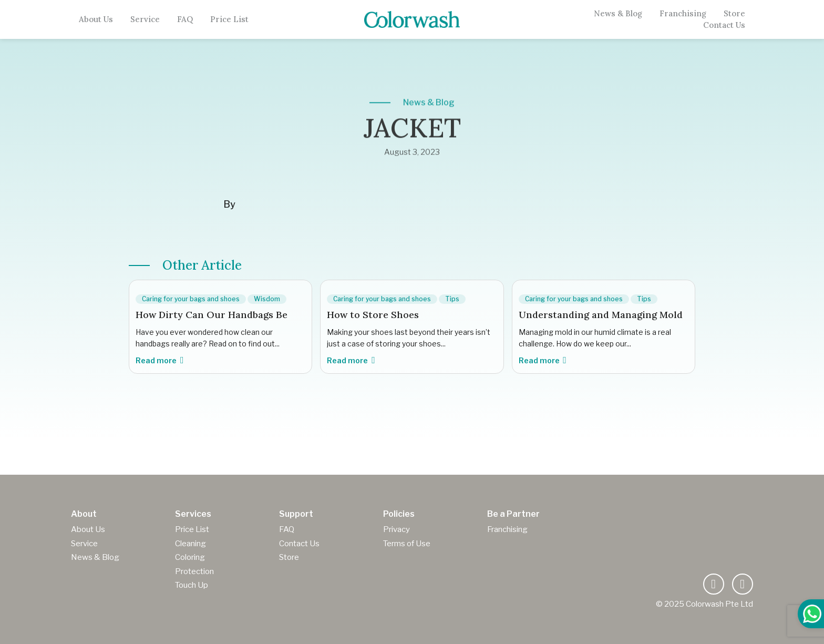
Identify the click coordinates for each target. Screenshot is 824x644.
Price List (229, 19)
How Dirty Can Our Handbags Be (212, 315)
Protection (194, 571)
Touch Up (192, 585)
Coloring (190, 557)
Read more (159, 360)
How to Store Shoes (373, 315)
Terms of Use (407, 544)
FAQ (185, 19)
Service (145, 19)
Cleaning (190, 544)
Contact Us (724, 25)
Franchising (683, 14)
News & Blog (618, 14)
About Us (96, 19)
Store (734, 14)
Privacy (396, 529)
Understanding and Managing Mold (601, 315)
